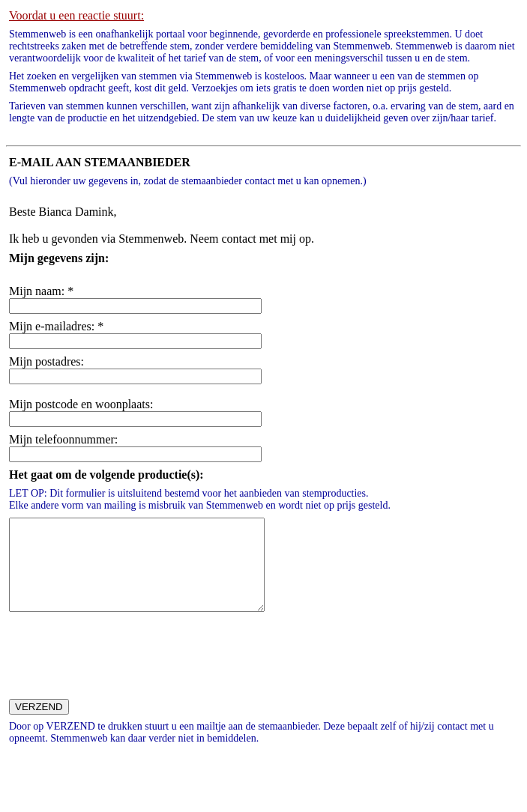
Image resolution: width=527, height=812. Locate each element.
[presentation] (120, 679)
